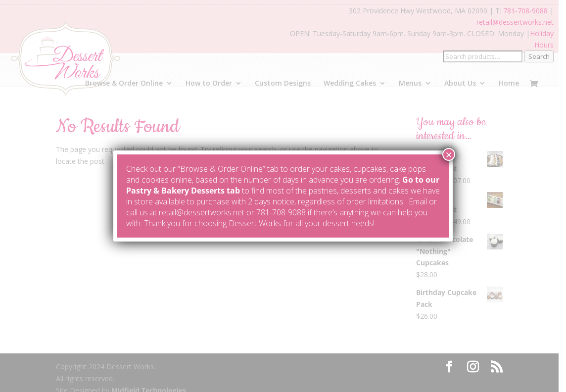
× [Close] (449, 154)
